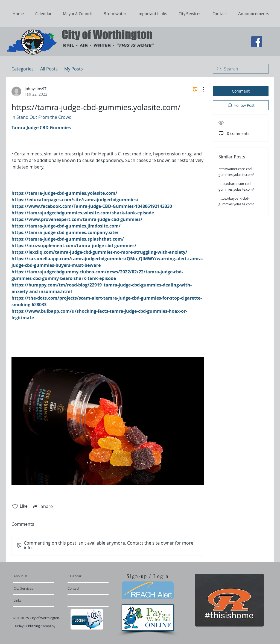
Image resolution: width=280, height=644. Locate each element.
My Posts (74, 69)
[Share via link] (42, 506)
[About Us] (35, 576)
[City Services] (29, 588)
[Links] (28, 600)
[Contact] (82, 588)
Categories (23, 69)
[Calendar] (83, 576)
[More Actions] (201, 89)
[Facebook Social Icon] (257, 42)
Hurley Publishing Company (34, 626)
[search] (241, 69)
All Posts (49, 69)
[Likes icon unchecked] (15, 506)
